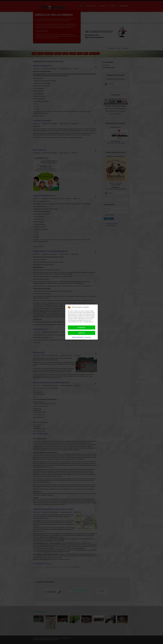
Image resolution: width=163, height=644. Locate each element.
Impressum (88, 337)
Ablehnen (81, 333)
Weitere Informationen (78, 337)
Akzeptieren (81, 328)
